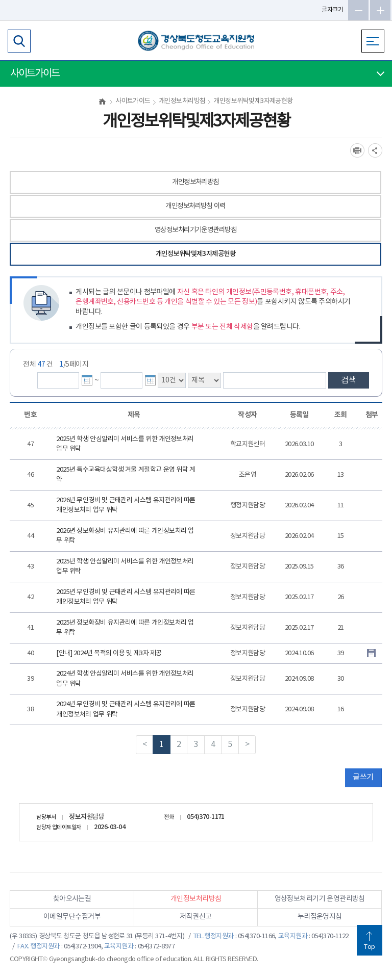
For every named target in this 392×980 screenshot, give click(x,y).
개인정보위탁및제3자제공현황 (195, 254)
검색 (349, 380)
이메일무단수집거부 (72, 917)
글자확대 (380, 10)
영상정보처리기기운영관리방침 (195, 230)
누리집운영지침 (320, 917)
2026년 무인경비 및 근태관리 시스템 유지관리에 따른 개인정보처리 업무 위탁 (126, 506)
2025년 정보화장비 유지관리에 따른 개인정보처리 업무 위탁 (125, 628)
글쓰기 (363, 777)
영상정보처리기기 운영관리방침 (320, 899)
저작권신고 (195, 917)
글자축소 (358, 10)
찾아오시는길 (72, 899)
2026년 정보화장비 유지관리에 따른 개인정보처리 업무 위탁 (125, 536)
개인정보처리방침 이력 (195, 206)
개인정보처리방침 (195, 182)
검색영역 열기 (19, 41)
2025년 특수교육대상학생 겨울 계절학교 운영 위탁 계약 (126, 475)
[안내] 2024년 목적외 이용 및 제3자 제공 (109, 653)
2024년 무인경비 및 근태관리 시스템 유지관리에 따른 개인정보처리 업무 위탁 (126, 710)
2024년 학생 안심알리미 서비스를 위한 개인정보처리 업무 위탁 (125, 679)
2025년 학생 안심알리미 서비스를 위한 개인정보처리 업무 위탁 (125, 444)
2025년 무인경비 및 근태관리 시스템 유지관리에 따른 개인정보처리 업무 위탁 (126, 597)
